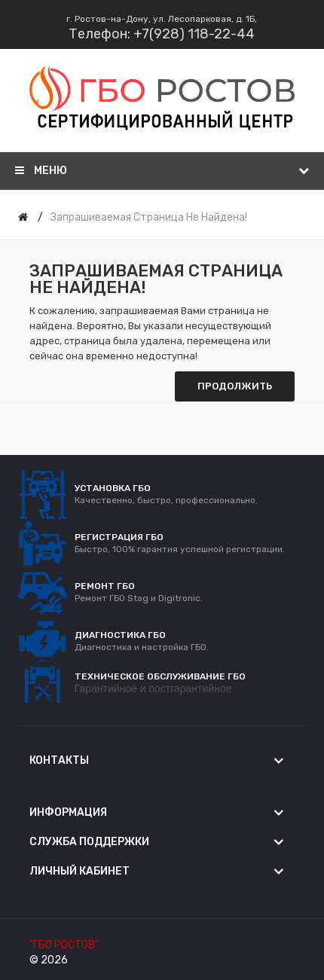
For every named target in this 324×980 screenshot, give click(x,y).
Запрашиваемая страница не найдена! (149, 217)
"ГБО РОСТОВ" (64, 945)
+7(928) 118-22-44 (194, 34)
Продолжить (235, 386)
